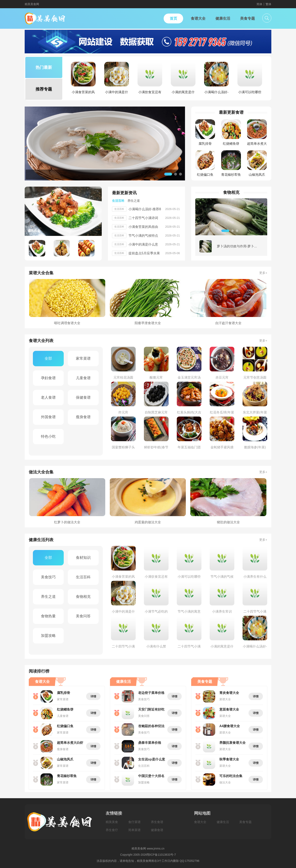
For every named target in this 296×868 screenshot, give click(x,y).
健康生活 (223, 822)
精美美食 (112, 822)
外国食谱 (48, 417)
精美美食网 (32, 4)
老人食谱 (48, 397)
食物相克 (83, 597)
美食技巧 (48, 577)
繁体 (268, 4)
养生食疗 (112, 830)
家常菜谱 (83, 358)
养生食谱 (157, 822)
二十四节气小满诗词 (143, 218)
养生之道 (48, 597)
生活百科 (83, 577)
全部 (48, 358)
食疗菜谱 (134, 822)
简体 (259, 4)
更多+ (263, 273)
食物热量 (48, 616)
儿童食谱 (83, 378)
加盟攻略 (48, 636)
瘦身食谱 (83, 417)
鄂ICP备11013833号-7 (161, 855)
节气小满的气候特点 (143, 236)
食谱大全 (200, 822)
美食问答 (83, 616)
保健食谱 (83, 397)
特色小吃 (48, 436)
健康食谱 (157, 830)
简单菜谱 (134, 830)
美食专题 (245, 822)
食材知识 (83, 558)
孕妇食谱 (48, 378)
